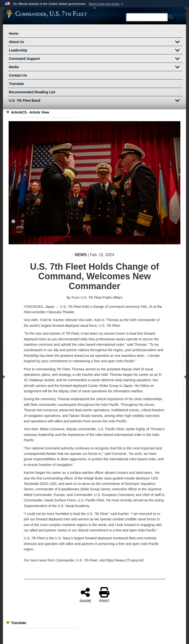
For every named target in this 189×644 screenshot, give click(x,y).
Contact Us (18, 75)
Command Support (96, 59)
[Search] (147, 17)
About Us (96, 42)
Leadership (96, 51)
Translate (16, 84)
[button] (106, 4)
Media (96, 67)
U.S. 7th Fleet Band (96, 101)
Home (14, 33)
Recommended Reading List (32, 92)
